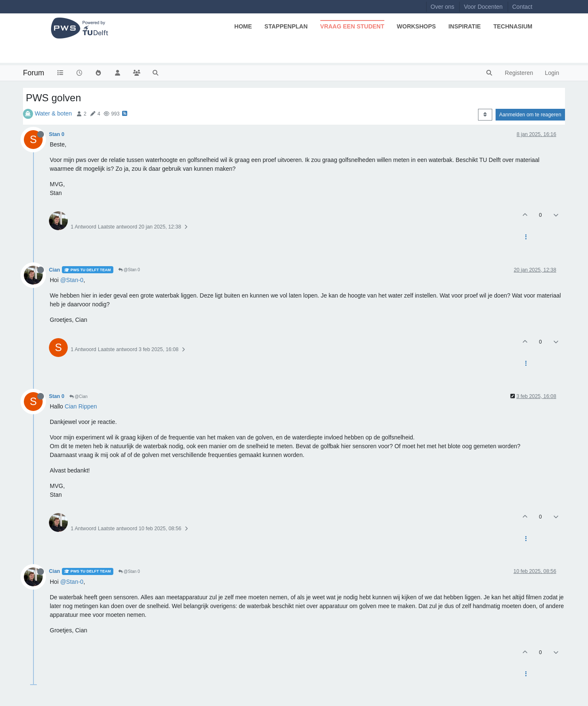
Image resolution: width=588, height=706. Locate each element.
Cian (55, 270)
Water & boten (53, 113)
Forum (34, 73)
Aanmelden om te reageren (530, 115)
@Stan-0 (72, 280)
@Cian (79, 397)
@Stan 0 (129, 270)
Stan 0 (57, 134)
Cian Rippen (81, 406)
